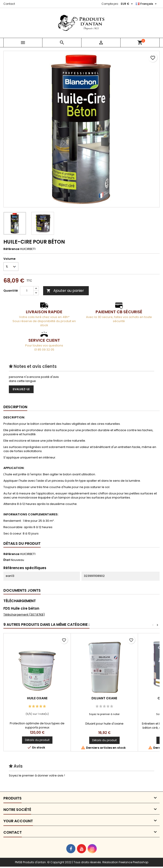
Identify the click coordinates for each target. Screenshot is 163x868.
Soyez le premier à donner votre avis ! (37, 775)
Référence (11, 249)
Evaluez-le (21, 389)
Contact (9, 4)
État (7, 560)
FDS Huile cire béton (21, 608)
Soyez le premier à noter (104, 714)
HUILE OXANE (37, 698)
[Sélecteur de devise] (127, 4)
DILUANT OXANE (104, 698)
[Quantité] (27, 291)
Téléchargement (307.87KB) (24, 615)
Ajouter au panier (65, 291)
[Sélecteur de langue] (147, 4)
